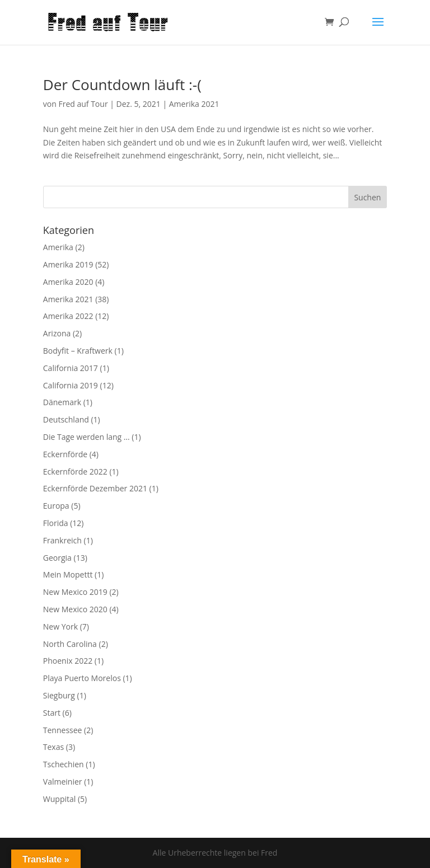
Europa (56, 506)
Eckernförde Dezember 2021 (95, 488)
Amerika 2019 (68, 264)
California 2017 (71, 368)
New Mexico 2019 (75, 592)
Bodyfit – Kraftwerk (78, 351)
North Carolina (70, 644)
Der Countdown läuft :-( (122, 85)
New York (60, 627)
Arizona (57, 333)
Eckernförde (65, 454)
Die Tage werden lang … (87, 437)
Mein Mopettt (68, 574)
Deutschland (66, 419)
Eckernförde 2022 (75, 471)
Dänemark (62, 402)
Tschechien (64, 764)
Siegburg (59, 695)
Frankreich (62, 540)
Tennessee (63, 730)
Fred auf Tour (83, 104)
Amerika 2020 (68, 282)
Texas (53, 747)
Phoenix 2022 (68, 661)
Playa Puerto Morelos (82, 678)
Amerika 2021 (194, 104)
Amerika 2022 (68, 316)
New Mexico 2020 (75, 609)
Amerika (58, 247)
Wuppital (59, 799)
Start (52, 713)
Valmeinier (63, 782)
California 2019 (71, 385)
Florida (56, 523)
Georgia (57, 558)
